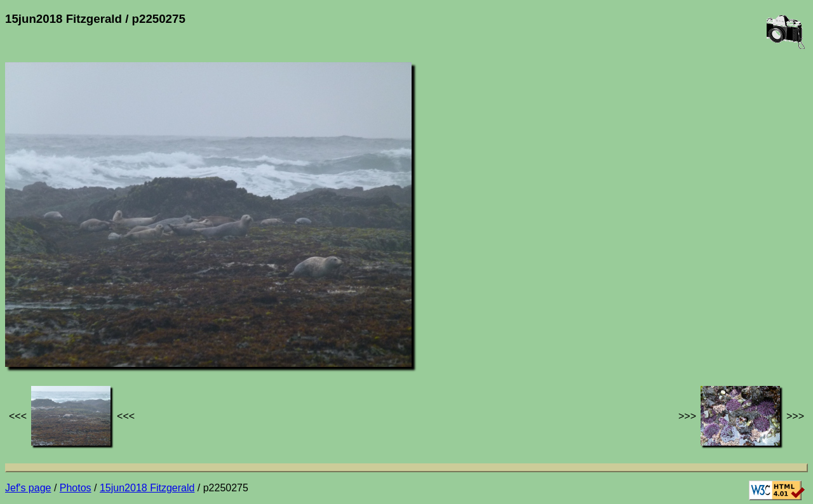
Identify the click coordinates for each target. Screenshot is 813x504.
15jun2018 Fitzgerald (147, 488)
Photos (76, 488)
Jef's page (28, 488)
